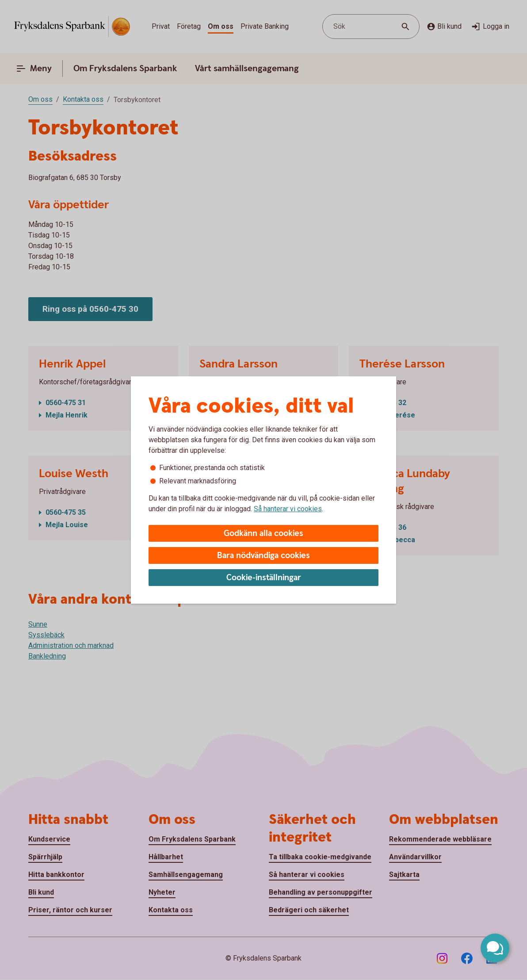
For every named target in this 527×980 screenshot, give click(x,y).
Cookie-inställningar (264, 578)
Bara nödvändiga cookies (263, 556)
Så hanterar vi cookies (288, 509)
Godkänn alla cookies (263, 534)
